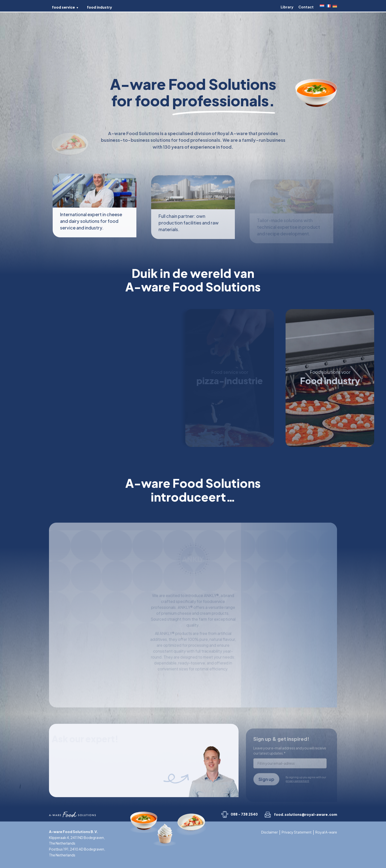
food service (63, 7)
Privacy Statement (297, 832)
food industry (99, 7)
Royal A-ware (326, 832)
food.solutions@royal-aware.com (306, 814)
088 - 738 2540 (244, 814)
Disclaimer (270, 832)
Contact (306, 7)
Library (287, 7)
